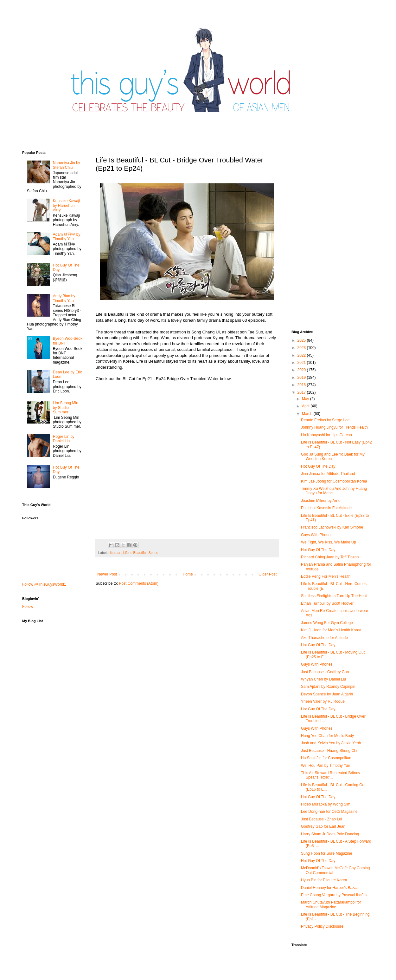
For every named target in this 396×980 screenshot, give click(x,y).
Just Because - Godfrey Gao (325, 672)
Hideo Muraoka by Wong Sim (326, 804)
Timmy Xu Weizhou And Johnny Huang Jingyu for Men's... (334, 491)
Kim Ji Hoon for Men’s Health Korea (331, 630)
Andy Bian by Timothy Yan (64, 298)
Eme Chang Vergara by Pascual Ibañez (334, 895)
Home (188, 574)
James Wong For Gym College (327, 623)
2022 (302, 355)
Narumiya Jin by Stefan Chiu (67, 165)
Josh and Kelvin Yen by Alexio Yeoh (331, 743)
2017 (302, 392)
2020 (302, 370)
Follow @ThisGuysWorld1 (44, 584)
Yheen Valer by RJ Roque (323, 701)
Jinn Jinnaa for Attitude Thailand (328, 474)
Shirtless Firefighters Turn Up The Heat (334, 596)
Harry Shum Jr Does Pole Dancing (330, 834)
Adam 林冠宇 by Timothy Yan (67, 237)
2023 (302, 348)
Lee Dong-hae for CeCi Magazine (329, 812)
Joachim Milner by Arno (321, 501)
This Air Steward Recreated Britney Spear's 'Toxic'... (331, 775)
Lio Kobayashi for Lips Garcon (326, 435)
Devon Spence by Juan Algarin (327, 694)
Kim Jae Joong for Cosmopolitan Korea (334, 481)
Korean (116, 553)
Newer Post (107, 574)
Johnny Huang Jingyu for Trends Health (334, 427)
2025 (302, 340)
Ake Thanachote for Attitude (324, 638)
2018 (302, 385)
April (306, 406)
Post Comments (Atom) (139, 583)
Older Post (268, 574)
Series (153, 553)
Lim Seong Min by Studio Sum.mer (66, 408)
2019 (302, 378)
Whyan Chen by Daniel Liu (323, 679)
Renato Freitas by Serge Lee (325, 420)
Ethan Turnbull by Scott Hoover (327, 603)
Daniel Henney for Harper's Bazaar (330, 888)
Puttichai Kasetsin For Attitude (326, 508)
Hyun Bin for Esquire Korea (324, 880)
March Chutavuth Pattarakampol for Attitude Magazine (331, 904)
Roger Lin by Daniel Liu (64, 439)
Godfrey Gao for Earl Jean (323, 826)
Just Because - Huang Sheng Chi (329, 751)
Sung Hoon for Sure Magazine (326, 853)
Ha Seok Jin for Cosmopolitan (326, 758)
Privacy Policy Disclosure (322, 926)
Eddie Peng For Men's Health (326, 576)
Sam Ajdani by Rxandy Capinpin (328, 687)
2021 (302, 363)
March (308, 414)
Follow (28, 607)
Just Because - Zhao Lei (321, 819)
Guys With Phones (317, 535)
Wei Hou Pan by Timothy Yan (326, 766)
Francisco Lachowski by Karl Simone (332, 527)
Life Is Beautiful (135, 553)
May (306, 399)
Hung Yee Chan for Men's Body (327, 736)
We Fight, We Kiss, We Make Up (329, 542)
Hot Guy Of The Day (318, 466)
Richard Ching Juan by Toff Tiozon (330, 557)
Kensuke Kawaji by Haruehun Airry (66, 205)
